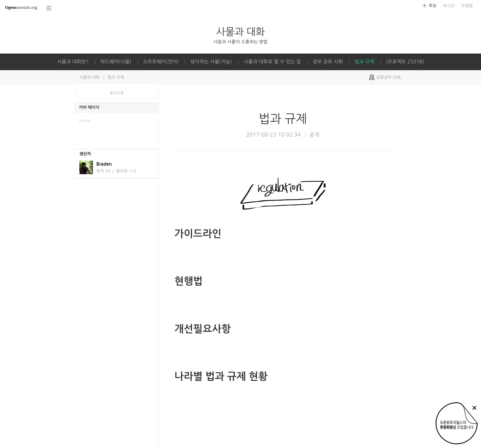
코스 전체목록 (49, 8)
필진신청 (117, 93)
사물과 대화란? (73, 62)
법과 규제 (364, 62)
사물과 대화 (240, 32)
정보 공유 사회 (328, 62)
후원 (433, 6)
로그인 (449, 6)
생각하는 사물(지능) (211, 62)
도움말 (467, 6)
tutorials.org (21, 7)
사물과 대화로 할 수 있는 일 (272, 62)
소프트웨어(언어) (161, 62)
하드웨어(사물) (116, 62)
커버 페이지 (89, 107)
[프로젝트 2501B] (405, 62)
